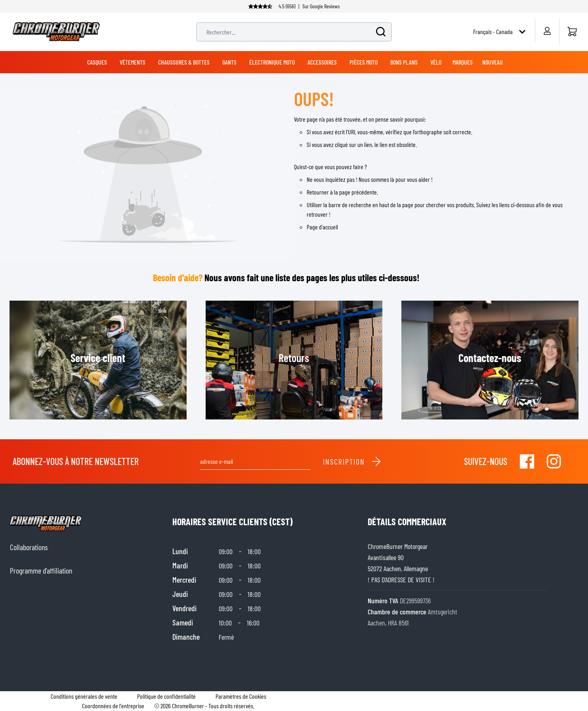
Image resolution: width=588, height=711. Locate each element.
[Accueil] (572, 32)
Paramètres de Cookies (241, 696)
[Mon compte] (547, 31)
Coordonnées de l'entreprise (113, 706)
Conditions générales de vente (84, 696)
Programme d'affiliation (41, 570)
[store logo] (56, 32)
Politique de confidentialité (166, 696)
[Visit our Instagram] (554, 461)
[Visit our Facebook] (527, 461)
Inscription (352, 461)
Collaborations (29, 547)
